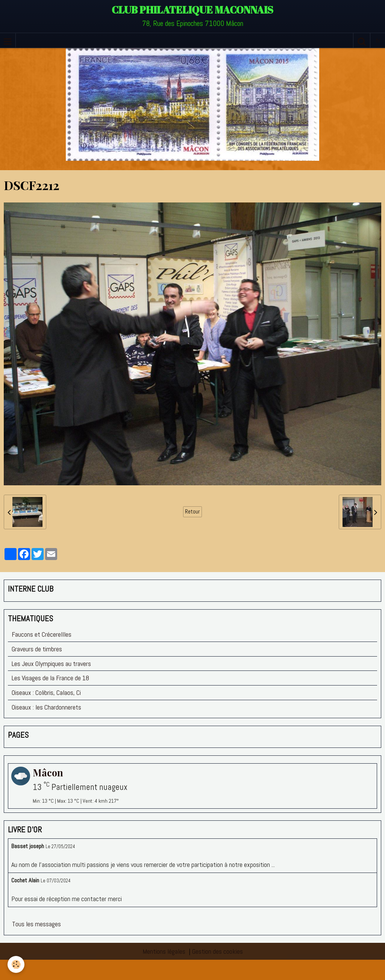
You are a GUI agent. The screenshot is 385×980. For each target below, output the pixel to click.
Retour (192, 512)
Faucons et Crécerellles (42, 634)
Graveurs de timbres (37, 649)
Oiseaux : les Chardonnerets (46, 707)
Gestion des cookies (218, 951)
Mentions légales (164, 951)
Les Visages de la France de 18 (50, 678)
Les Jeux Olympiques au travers (51, 664)
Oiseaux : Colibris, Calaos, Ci (46, 692)
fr (378, 40)
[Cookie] (16, 964)
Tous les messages (36, 924)
